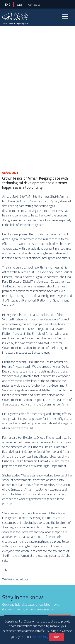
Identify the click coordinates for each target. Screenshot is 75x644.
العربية (19, 5)
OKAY (57, 637)
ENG (8, 5)
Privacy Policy (40, 637)
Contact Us (34, 5)
